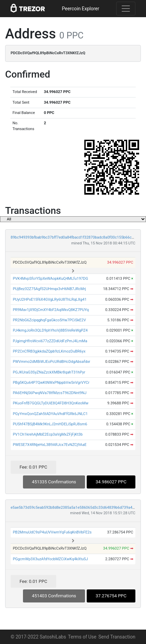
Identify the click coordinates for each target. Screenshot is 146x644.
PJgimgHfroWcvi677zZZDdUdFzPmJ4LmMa (50, 341)
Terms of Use (82, 637)
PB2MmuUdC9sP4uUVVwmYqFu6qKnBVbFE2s (52, 532)
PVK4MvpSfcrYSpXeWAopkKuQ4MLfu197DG (50, 279)
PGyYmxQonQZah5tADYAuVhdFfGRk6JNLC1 (50, 414)
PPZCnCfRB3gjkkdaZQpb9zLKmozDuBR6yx (49, 351)
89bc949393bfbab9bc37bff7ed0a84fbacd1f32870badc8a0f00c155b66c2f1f (75, 237)
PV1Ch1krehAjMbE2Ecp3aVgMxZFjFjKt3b (48, 434)
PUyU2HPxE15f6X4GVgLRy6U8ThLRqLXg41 (50, 300)
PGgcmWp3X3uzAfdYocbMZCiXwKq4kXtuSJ (50, 559)
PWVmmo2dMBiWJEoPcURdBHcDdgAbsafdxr (51, 362)
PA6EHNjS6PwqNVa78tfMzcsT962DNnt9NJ (50, 393)
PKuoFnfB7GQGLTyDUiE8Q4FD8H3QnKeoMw (51, 403)
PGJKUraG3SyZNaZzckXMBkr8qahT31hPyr (49, 372)
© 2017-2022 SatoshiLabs (38, 637)
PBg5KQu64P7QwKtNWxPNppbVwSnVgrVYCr (51, 383)
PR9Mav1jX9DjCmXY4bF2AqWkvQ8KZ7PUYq (51, 310)
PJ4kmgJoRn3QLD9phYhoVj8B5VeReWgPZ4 (50, 330)
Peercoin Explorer (80, 9)
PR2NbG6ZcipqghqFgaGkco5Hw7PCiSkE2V (49, 320)
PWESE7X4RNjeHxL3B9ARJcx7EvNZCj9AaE (50, 445)
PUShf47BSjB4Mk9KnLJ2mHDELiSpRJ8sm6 (50, 424)
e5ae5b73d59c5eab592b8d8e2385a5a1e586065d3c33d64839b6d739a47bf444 (77, 508)
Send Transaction (117, 637)
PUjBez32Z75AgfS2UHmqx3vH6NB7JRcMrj (49, 289)
